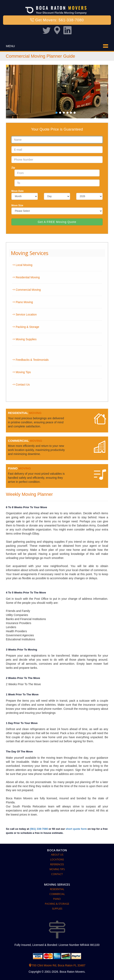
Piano (57, 899)
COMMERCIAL (18, 441)
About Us (57, 855)
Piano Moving (22, 302)
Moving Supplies (24, 339)
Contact (57, 874)
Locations (57, 860)
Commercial (57, 894)
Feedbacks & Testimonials (30, 360)
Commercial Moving (26, 290)
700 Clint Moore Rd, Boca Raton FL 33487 (57, 965)
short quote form (76, 829)
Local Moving (22, 265)
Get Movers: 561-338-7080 (57, 20)
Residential (57, 889)
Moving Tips (21, 372)
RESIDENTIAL (18, 413)
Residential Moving (26, 277)
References (57, 864)
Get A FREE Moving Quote (57, 222)
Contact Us (21, 385)
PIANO (13, 468)
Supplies (57, 909)
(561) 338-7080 (39, 829)
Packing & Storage (26, 327)
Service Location (24, 314)
